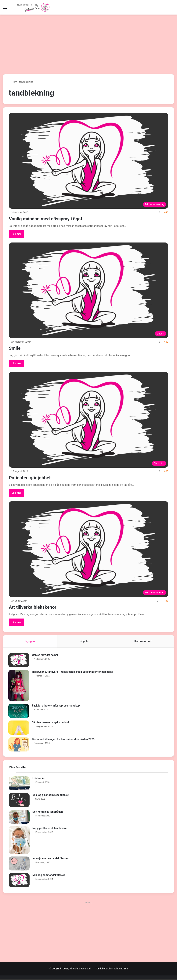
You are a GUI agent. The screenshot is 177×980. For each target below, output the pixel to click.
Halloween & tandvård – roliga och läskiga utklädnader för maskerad (73, 672)
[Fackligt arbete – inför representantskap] (19, 711)
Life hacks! (39, 779)
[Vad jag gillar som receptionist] (19, 801)
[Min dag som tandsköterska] (19, 881)
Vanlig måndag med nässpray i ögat (54, 218)
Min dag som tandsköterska (49, 876)
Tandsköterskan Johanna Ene (112, 969)
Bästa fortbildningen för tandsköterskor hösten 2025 (64, 740)
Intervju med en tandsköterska (51, 859)
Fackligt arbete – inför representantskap (56, 706)
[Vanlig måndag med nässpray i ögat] (89, 161)
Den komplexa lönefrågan (48, 812)
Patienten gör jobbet (35, 477)
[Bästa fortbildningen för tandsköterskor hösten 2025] (19, 745)
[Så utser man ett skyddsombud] (19, 728)
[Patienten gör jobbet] (89, 420)
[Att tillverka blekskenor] (89, 549)
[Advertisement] (88, 43)
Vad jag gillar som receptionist (51, 796)
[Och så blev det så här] (19, 661)
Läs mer (17, 234)
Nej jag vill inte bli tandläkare (50, 829)
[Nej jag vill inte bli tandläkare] (19, 841)
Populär (85, 641)
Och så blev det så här (45, 655)
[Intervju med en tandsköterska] (19, 864)
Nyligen (30, 641)
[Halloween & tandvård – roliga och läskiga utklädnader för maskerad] (19, 686)
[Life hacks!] (19, 784)
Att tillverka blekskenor (38, 607)
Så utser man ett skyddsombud (51, 723)
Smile (16, 348)
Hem (13, 82)
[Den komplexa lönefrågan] (19, 818)
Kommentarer (143, 641)
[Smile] (89, 290)
